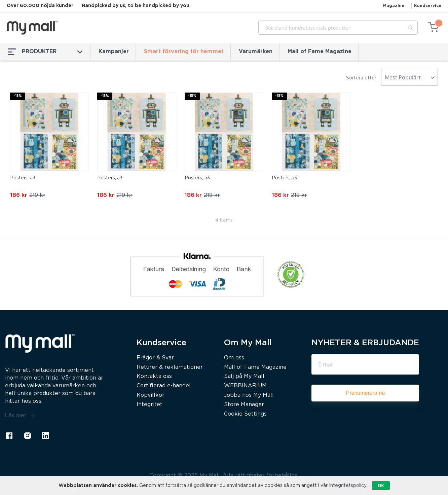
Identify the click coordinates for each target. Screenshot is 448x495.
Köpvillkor (151, 395)
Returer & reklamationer (170, 367)
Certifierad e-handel (164, 386)
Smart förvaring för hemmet (184, 52)
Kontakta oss (154, 376)
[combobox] (338, 28)
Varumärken (256, 52)
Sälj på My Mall (244, 376)
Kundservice (428, 6)
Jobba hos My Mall (249, 395)
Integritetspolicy (348, 486)
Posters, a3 (23, 178)
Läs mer (20, 416)
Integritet (150, 405)
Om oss (234, 358)
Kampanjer (114, 52)
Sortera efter (361, 78)
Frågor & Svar (155, 358)
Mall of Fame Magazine (320, 52)
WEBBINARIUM (245, 386)
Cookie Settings (245, 414)
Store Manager (244, 405)
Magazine (394, 6)
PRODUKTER (45, 52)
